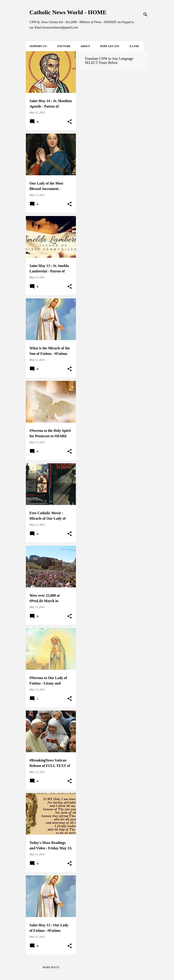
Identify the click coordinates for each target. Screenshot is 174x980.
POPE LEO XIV (110, 46)
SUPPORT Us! (38, 46)
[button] (70, 122)
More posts (51, 967)
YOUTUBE (64, 46)
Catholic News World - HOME (68, 12)
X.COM (134, 46)
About (85, 46)
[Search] (145, 14)
